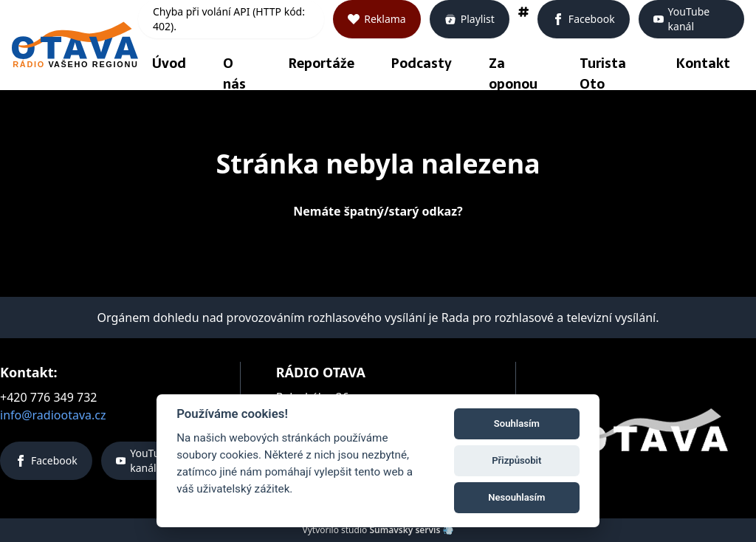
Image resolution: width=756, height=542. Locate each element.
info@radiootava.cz (53, 415)
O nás (234, 73)
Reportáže (322, 63)
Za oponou (513, 73)
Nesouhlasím (516, 497)
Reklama (377, 19)
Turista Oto (603, 73)
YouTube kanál (682, 19)
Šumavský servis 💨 (411, 530)
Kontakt (703, 63)
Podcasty (422, 63)
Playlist (470, 19)
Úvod (169, 63)
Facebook (584, 19)
